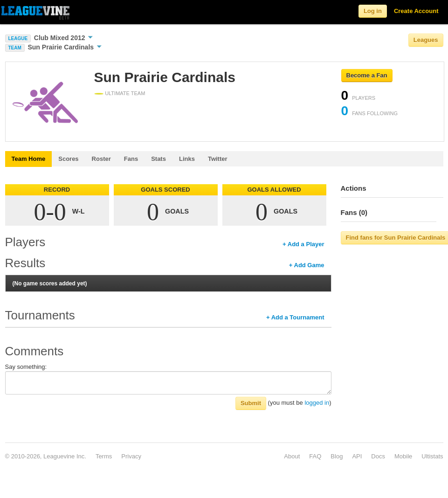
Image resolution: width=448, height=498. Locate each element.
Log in (373, 11)
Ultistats (432, 456)
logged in (317, 403)
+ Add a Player (303, 244)
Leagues (426, 40)
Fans (131, 159)
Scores (68, 159)
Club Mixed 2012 (64, 38)
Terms (104, 456)
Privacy (131, 456)
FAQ (315, 456)
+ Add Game (307, 265)
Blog (337, 456)
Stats (159, 159)
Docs (378, 456)
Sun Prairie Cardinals (65, 47)
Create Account (416, 11)
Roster (101, 159)
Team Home (29, 159)
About (292, 456)
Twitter (218, 159)
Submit (251, 403)
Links (187, 159)
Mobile (403, 456)
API (357, 456)
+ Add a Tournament (295, 317)
